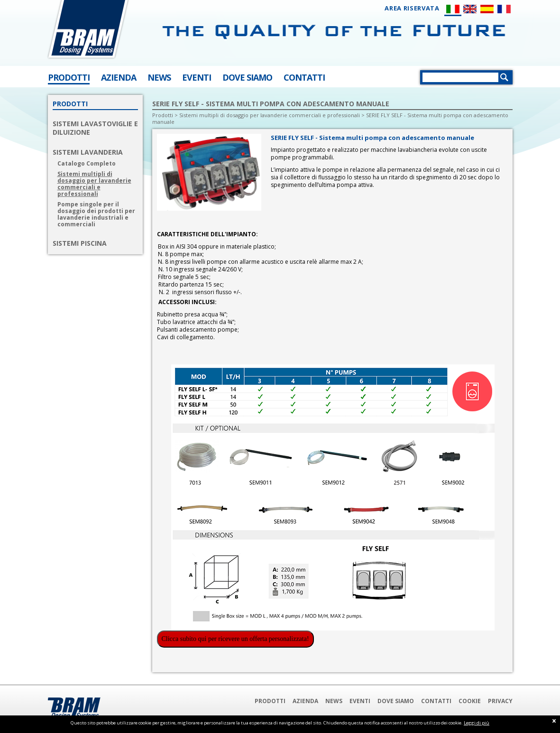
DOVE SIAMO (247, 77)
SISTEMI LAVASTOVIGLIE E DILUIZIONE (95, 128)
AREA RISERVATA (412, 9)
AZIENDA (119, 77)
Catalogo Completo (87, 164)
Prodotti (163, 115)
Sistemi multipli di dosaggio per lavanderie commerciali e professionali (94, 184)
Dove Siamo (396, 701)
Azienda (305, 701)
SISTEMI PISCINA (80, 243)
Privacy (500, 701)
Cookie (470, 701)
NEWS (159, 77)
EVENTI (197, 77)
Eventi (360, 701)
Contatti (436, 701)
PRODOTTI (69, 77)
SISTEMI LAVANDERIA (88, 152)
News (334, 701)
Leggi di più (477, 723)
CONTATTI (304, 77)
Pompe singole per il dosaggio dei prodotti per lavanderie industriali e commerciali (96, 214)
